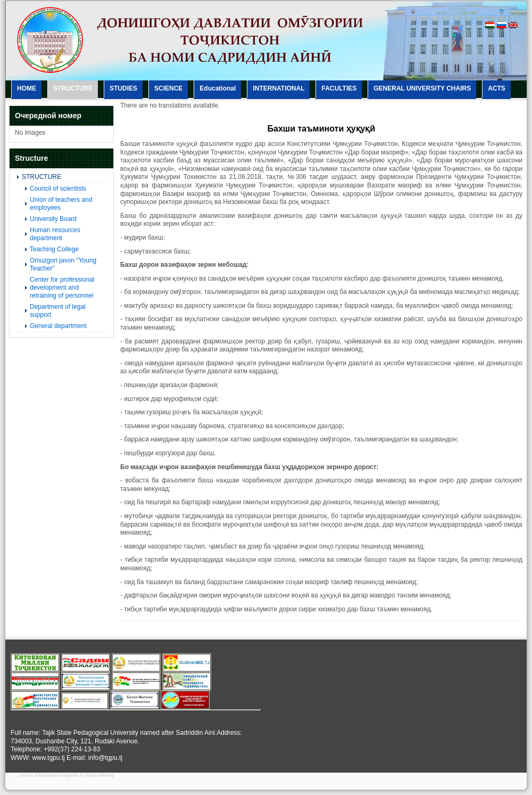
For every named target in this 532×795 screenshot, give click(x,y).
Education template (57, 775)
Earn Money (100, 775)
